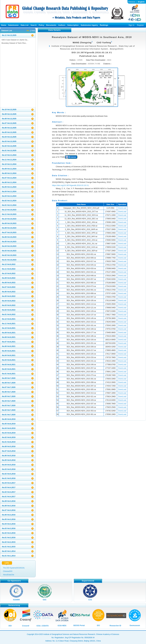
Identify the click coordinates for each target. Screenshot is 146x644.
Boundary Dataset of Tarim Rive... (14, 43)
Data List (25, 25)
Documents (51, 25)
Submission (13, 25)
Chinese (132, 2)
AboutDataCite (9, 575)
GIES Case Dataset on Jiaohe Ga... (15, 40)
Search (34, 25)
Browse (72, 157)
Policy (41, 25)
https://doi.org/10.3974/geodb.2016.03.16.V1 (70, 185)
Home (4, 25)
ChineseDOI (8, 571)
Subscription (73, 25)
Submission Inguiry (89, 25)
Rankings (104, 25)
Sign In (131, 25)
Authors (62, 25)
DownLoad (122, 208)
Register (140, 25)
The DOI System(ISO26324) (14, 568)
